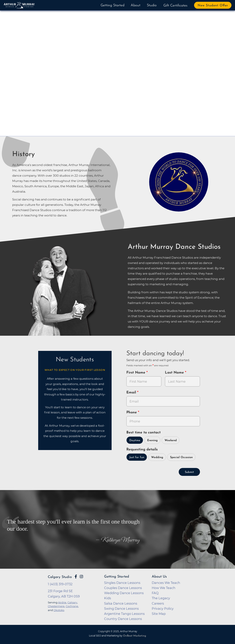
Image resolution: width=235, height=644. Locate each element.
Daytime (135, 440)
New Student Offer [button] (213, 6)
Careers (158, 603)
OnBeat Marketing (135, 636)
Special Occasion (181, 457)
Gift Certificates (175, 6)
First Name (136, 373)
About (136, 5)
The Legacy (161, 598)
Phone (132, 412)
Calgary (72, 602)
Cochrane (72, 606)
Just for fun (137, 457)
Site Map (159, 614)
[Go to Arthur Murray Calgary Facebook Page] (76, 577)
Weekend (171, 440)
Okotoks (59, 610)
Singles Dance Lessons (122, 583)
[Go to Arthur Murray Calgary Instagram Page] (81, 577)
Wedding (157, 457)
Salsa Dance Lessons (121, 603)
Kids (108, 598)
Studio (152, 5)
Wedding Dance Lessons (124, 593)
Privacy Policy (163, 609)
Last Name (175, 373)
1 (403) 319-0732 (60, 584)
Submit (189, 472)
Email (132, 393)
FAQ (155, 593)
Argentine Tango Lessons (124, 614)
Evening (152, 440)
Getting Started (112, 5)
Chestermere (56, 606)
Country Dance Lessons (123, 619)
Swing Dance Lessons (121, 609)
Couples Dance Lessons (123, 588)
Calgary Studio (60, 577)
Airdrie (62, 602)
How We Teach (164, 588)
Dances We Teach (166, 583)
